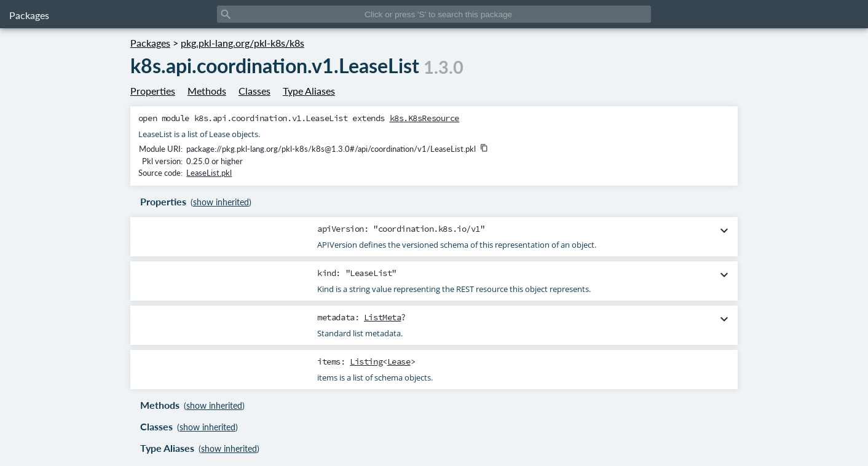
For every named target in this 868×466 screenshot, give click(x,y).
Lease (399, 361)
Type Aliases (309, 91)
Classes (254, 91)
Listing (366, 361)
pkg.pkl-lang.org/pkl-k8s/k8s (243, 43)
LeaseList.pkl (209, 173)
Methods (207, 91)
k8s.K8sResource (425, 118)
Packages (29, 15)
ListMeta (383, 317)
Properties (153, 91)
